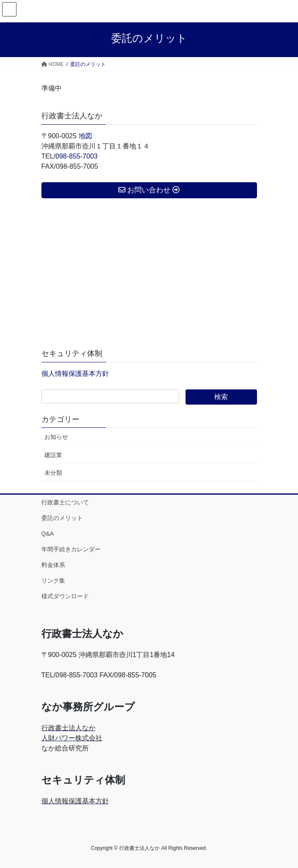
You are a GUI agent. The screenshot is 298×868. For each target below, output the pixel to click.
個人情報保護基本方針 (75, 374)
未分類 (53, 473)
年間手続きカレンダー (71, 549)
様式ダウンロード (65, 596)
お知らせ (56, 437)
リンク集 (53, 580)
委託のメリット (62, 518)
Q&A (48, 534)
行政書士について (65, 502)
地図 (85, 136)
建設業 (53, 455)
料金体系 (53, 565)
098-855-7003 (77, 156)
